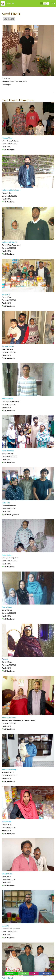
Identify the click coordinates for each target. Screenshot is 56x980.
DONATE (10, 3)
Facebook (45, 973)
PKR (45, 3)
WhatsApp (11, 973)
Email (34, 973)
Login (52, 3)
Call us (23, 973)
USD (42, 3)
